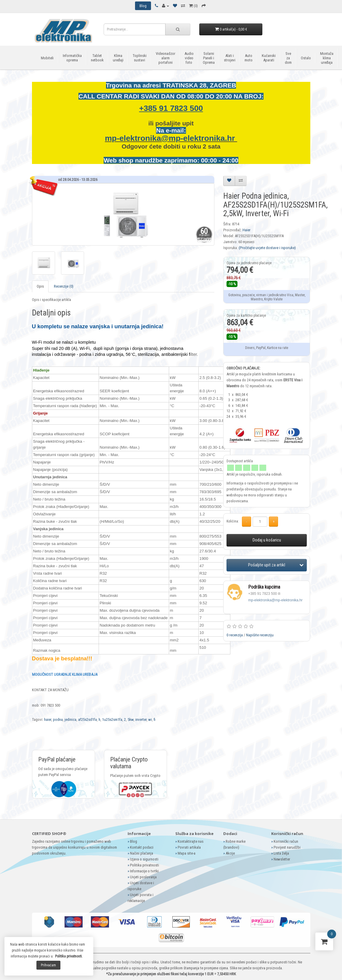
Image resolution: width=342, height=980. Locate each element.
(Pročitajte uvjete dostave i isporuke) (267, 248)
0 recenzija (235, 635)
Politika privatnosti (144, 865)
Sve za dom (288, 58)
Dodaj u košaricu (267, 540)
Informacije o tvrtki (144, 871)
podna (58, 720)
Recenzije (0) (64, 286)
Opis (40, 286)
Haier (247, 230)
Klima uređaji (118, 58)
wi (150, 720)
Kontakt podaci (142, 847)
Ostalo (306, 58)
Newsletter (282, 859)
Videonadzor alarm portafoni (166, 58)
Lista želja (281, 853)
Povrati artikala (189, 847)
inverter (141, 720)
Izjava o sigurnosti (144, 859)
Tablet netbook (97, 58)
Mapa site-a (187, 853)
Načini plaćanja (142, 853)
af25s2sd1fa (87, 720)
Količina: (233, 521)
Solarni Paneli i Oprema (209, 58)
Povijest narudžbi (287, 847)
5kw (131, 720)
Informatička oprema (72, 58)
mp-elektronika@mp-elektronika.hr (171, 138)
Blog (134, 841)
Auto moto (249, 58)
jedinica (70, 720)
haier (48, 720)
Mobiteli (47, 58)
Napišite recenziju (260, 635)
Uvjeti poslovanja (143, 877)
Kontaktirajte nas (191, 841)
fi (155, 720)
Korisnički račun (286, 841)
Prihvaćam (48, 965)
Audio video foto (189, 58)
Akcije (230, 853)
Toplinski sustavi (140, 58)
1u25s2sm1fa (112, 720)
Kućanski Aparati (269, 58)
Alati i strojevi (230, 58)
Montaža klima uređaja (327, 58)
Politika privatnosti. (69, 956)
